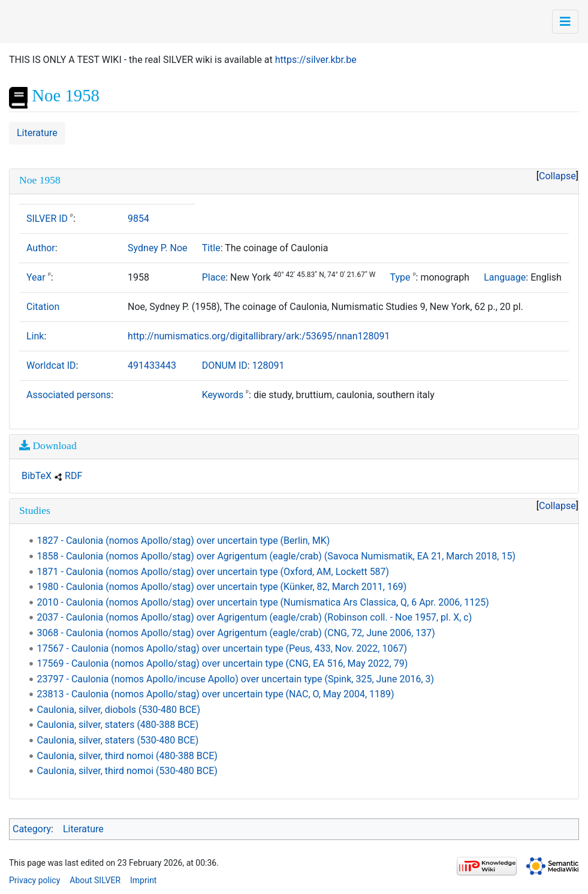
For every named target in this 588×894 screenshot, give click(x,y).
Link (35, 336)
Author (41, 248)
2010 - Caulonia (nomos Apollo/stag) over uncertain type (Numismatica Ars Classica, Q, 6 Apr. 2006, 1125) (263, 602)
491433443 (152, 365)
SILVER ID (47, 219)
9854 (138, 219)
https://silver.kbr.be (316, 60)
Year (36, 277)
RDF (73, 476)
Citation (43, 307)
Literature (37, 133)
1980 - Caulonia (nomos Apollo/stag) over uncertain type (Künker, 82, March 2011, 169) (222, 587)
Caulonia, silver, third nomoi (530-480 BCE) (127, 771)
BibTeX (37, 476)
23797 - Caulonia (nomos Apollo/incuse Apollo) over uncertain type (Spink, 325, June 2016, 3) (236, 679)
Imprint (143, 880)
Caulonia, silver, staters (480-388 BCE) (118, 725)
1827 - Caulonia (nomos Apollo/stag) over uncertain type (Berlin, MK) (184, 541)
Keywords (223, 395)
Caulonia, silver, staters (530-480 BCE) (118, 740)
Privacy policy (34, 880)
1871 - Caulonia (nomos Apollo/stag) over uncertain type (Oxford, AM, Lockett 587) (213, 572)
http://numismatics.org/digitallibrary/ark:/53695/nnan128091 (259, 336)
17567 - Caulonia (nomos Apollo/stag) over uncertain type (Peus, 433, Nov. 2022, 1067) (222, 648)
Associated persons (69, 395)
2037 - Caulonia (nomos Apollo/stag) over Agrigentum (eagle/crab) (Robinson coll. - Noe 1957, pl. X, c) (255, 617)
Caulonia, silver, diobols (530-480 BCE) (119, 710)
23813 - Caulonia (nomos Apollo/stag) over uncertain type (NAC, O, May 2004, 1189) (216, 694)
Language (505, 277)
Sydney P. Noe (158, 248)
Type (400, 277)
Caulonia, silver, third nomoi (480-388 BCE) (127, 756)
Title (211, 248)
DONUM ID (225, 365)
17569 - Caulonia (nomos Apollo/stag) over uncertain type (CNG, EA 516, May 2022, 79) (223, 663)
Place (214, 277)
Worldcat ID (51, 365)
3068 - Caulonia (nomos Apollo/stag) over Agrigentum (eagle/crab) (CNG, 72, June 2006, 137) (236, 633)
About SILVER (95, 880)
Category (32, 829)
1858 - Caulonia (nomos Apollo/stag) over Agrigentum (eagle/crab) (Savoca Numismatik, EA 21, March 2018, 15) (276, 556)
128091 (269, 365)
